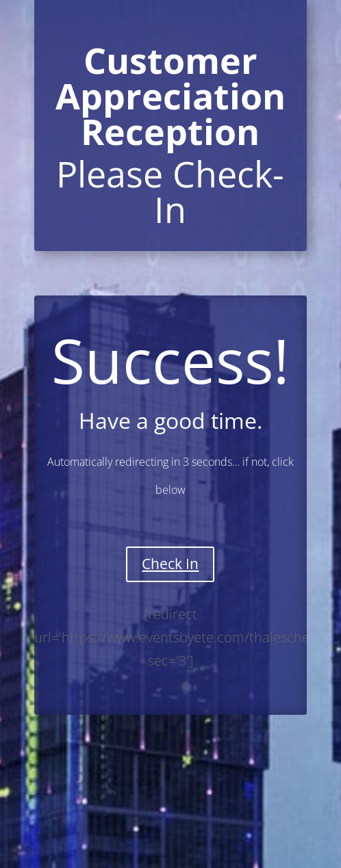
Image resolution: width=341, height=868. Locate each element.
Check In (170, 564)
